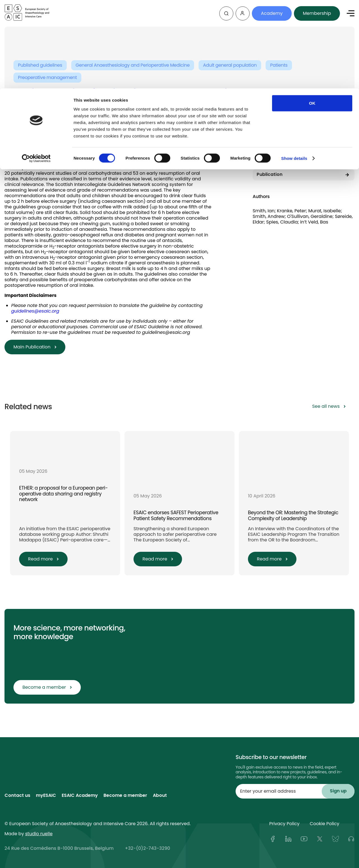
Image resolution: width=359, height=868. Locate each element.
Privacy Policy (284, 824)
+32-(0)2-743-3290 (147, 848)
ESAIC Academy (80, 796)
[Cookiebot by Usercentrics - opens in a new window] (36, 70)
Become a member (125, 796)
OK (312, 15)
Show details (294, 70)
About (160, 796)
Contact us (17, 796)
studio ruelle (39, 834)
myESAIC (46, 796)
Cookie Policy (324, 824)
